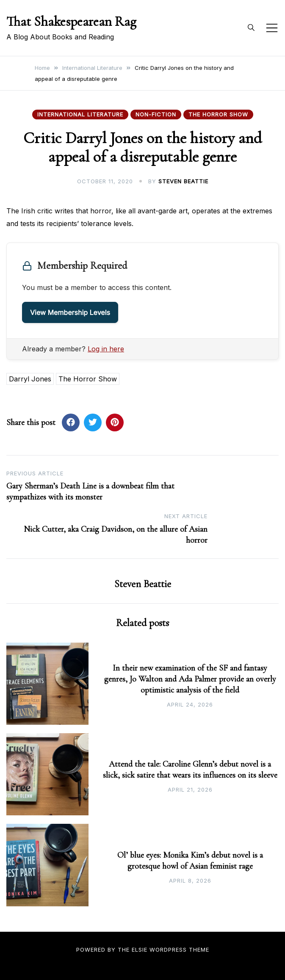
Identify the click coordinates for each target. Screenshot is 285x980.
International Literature (80, 114)
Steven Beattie (183, 181)
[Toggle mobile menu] (272, 28)
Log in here (106, 349)
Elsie (140, 950)
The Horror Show (218, 114)
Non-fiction (156, 114)
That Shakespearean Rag (71, 21)
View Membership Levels (70, 312)
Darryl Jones (30, 379)
